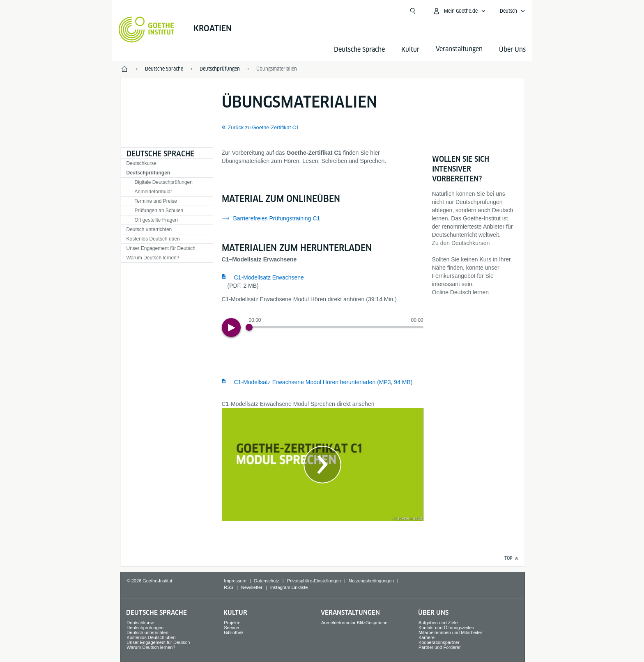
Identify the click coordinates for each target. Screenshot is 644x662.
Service (231, 628)
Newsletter (252, 587)
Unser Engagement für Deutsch (161, 248)
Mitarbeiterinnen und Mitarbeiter (450, 632)
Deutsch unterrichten (149, 229)
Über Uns (512, 49)
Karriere (427, 637)
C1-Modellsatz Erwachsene (269, 277)
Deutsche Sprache (359, 49)
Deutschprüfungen (148, 173)
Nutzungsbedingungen (371, 581)
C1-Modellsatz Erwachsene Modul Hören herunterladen (323, 382)
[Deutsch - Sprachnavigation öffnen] (513, 11)
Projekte (232, 623)
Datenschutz (267, 581)
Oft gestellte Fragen (156, 220)
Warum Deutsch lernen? (153, 258)
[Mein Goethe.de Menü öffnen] (459, 11)
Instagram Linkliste (289, 587)
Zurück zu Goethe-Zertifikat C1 (263, 128)
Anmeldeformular (153, 192)
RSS (229, 587)
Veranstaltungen (350, 613)
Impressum (235, 581)
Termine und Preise (156, 201)
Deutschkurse (141, 163)
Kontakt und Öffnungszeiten (446, 628)
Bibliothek (234, 632)
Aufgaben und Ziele (438, 623)
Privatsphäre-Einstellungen (314, 581)
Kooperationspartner (439, 642)
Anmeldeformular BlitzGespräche (354, 623)
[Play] (231, 328)
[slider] (336, 327)
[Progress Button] (249, 327)
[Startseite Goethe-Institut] (146, 30)
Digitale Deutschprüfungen (164, 182)
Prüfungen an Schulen (159, 211)
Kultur (410, 49)
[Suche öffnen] (413, 11)
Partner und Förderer (440, 647)
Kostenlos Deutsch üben (153, 239)
